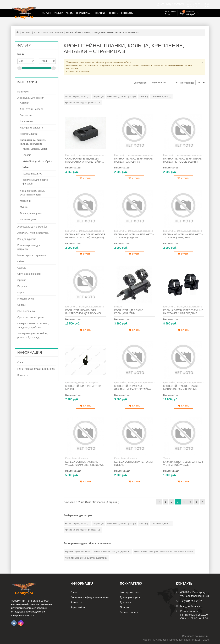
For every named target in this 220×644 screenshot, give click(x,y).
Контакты (127, 13)
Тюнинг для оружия (31, 213)
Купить (85, 178)
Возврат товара (129, 612)
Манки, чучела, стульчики (32, 255)
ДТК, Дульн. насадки (31, 109)
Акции (70, 13)
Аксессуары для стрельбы (32, 227)
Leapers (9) (98, 96)
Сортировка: (140, 83)
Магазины (25, 201)
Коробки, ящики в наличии (78, 552)
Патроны (22, 286)
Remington (23, 92)
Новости (113, 13)
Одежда (22, 268)
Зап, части (26, 115)
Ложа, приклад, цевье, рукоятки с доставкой (86, 558)
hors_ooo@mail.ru (191, 606)
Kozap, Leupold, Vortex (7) (77, 96)
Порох (21, 292)
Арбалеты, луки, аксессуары (33, 233)
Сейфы (21, 305)
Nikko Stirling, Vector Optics (37, 161)
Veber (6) (144, 96)
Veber (26, 167)
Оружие (22, 280)
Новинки (99, 13)
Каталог (47, 13)
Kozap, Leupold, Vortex (35, 149)
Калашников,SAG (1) (161, 96)
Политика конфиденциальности (36, 369)
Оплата (124, 607)
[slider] (20, 68)
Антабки (24, 103)
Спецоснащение (26, 311)
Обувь (21, 261)
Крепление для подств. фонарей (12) (83, 103)
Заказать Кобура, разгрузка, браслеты (112, 552)
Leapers (27, 155)
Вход (168, 14)
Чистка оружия (28, 219)
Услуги (59, 13)
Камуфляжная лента (31, 128)
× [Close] (202, 63)
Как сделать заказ (131, 592)
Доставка (125, 602)
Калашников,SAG (32, 174)
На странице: (187, 83)
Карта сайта (78, 607)
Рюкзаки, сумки (26, 299)
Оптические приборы (29, 274)
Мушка (24, 207)
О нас (21, 362)
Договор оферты (130, 597)
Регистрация (170, 11)
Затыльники (27, 121)
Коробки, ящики (29, 134)
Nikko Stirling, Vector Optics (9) (121, 96)
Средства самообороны (31, 317)
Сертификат (84, 13)
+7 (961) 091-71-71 (172, 4)
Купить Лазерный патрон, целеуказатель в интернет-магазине (164, 552)
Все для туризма (27, 239)
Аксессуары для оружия (31, 98)
